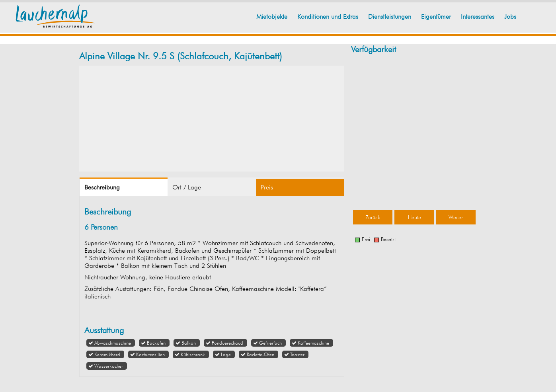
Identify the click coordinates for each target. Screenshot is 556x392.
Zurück (373, 217)
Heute (415, 217)
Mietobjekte (272, 17)
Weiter (456, 217)
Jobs (510, 17)
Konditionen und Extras (328, 17)
